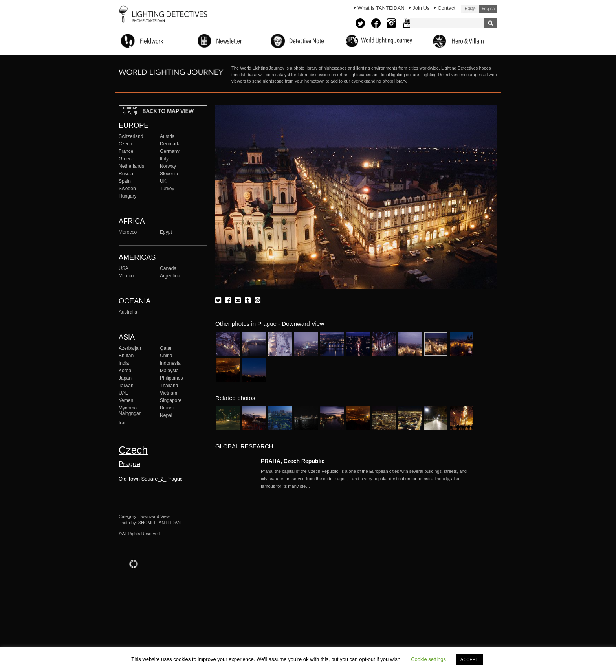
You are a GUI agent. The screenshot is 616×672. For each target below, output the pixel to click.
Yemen (126, 400)
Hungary (128, 196)
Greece (126, 159)
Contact (446, 8)
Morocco (128, 232)
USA (124, 268)
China (166, 356)
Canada (168, 268)
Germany (170, 151)
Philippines (171, 378)
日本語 (470, 9)
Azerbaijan (130, 348)
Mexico (126, 276)
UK (163, 181)
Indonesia (170, 363)
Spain (125, 181)
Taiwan (126, 386)
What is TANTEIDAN (381, 8)
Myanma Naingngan (130, 411)
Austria (167, 136)
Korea (125, 371)
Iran (123, 423)
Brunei (167, 408)
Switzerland (131, 136)
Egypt (166, 232)
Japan (125, 378)
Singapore (171, 400)
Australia (128, 312)
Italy (164, 159)
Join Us (421, 8)
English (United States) (488, 9)
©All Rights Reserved (139, 534)
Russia (126, 174)
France (126, 151)
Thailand (169, 386)
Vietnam (169, 393)
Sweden (127, 189)
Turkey (167, 189)
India (124, 363)
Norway (168, 166)
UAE (124, 393)
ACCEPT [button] (469, 659)
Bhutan (126, 356)
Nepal (166, 415)
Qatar (166, 348)
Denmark (170, 144)
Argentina (170, 276)
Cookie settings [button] (428, 659)
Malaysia (169, 371)
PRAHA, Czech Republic (293, 461)
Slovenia (169, 174)
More (367, 479)
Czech (125, 144)
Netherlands (131, 166)
